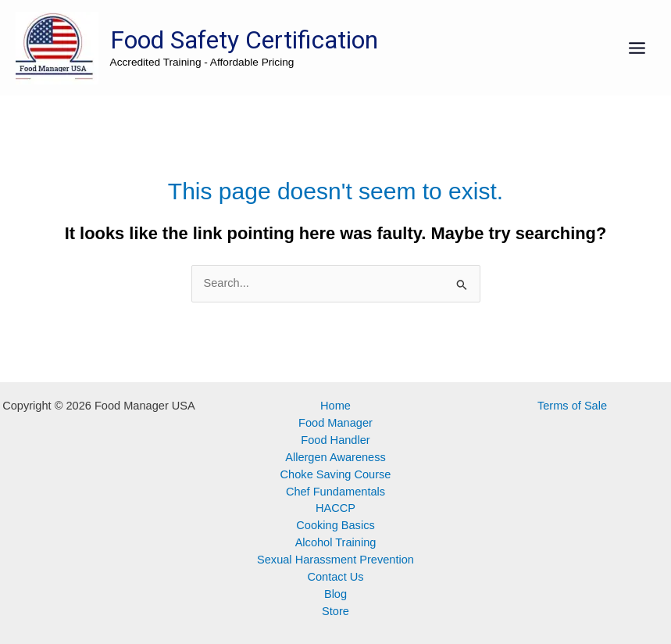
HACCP (335, 508)
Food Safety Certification (244, 40)
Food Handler (335, 440)
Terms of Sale (572, 406)
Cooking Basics (335, 525)
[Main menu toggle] (637, 48)
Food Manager (335, 423)
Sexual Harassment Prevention (335, 560)
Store (335, 611)
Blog (335, 594)
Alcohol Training (336, 542)
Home (335, 406)
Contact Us (335, 577)
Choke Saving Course (336, 474)
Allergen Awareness (335, 457)
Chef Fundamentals (335, 492)
